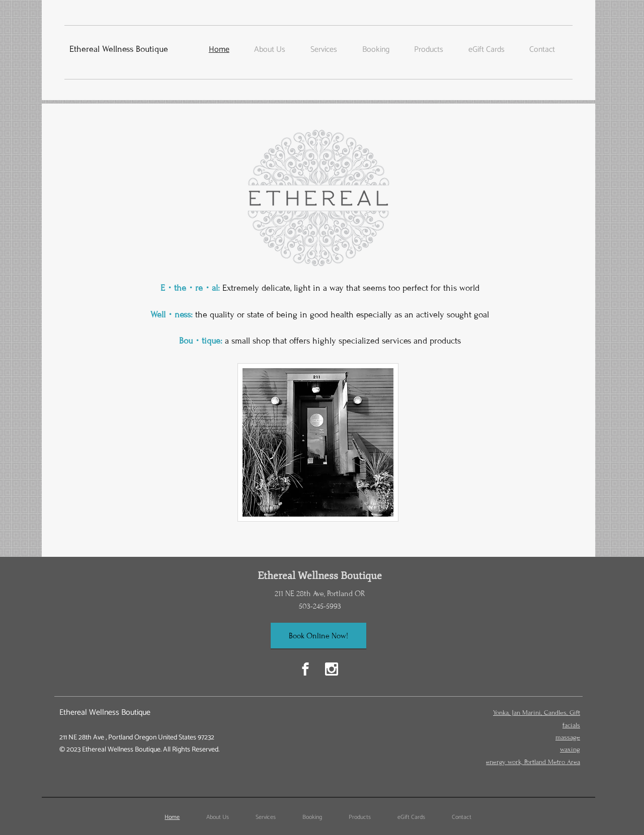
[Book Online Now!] (318, 636)
